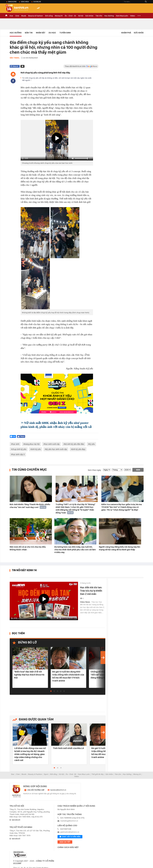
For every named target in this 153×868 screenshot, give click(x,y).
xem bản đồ (16, 820)
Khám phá (126, 33)
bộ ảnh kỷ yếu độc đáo (74, 444)
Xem (138, 470)
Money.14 (59, 16)
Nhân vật (41, 33)
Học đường (109, 16)
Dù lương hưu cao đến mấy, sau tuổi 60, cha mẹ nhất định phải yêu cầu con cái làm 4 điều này (75, 550)
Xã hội (81, 16)
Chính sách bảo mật (68, 847)
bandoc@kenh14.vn (58, 790)
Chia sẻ (15, 66)
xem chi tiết (65, 842)
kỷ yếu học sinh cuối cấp (56, 449)
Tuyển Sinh (65, 33)
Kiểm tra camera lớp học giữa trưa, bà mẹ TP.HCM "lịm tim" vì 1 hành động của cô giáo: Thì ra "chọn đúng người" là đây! (122, 507)
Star (11, 16)
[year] (127, 470)
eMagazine (12, 2)
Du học (52, 33)
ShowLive (37, 2)
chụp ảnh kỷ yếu (19, 449)
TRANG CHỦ (6, 16)
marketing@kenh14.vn (69, 821)
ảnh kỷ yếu (36, 449)
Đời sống (49, 16)
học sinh (16, 444)
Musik (24, 16)
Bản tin (29, 33)
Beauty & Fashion (36, 16)
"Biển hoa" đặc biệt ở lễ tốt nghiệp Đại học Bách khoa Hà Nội (29, 675)
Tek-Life (118, 774)
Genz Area (25, 2)
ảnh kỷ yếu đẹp (79, 449)
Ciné (17, 16)
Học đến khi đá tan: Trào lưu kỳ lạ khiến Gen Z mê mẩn (91, 591)
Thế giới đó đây (98, 774)
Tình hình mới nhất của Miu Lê (68, 748)
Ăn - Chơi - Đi (70, 16)
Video (133, 16)
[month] (117, 470)
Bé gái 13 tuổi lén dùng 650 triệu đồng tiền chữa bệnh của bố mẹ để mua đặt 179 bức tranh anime (68, 676)
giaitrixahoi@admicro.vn (70, 832)
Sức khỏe (89, 16)
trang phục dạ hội (32, 444)
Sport (46, 774)
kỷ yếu (92, 444)
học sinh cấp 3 (18, 454)
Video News (85, 602)
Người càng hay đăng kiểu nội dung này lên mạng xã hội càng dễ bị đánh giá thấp (120, 548)
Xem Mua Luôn (122, 16)
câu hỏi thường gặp (36, 790)
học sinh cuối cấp (52, 444)
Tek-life (99, 16)
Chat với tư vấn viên (70, 837)
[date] (107, 470)
